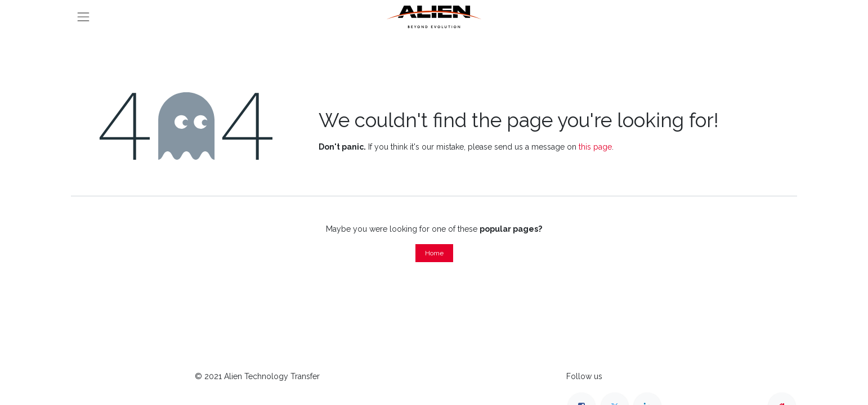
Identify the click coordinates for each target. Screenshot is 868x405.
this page (595, 147)
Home (434, 253)
